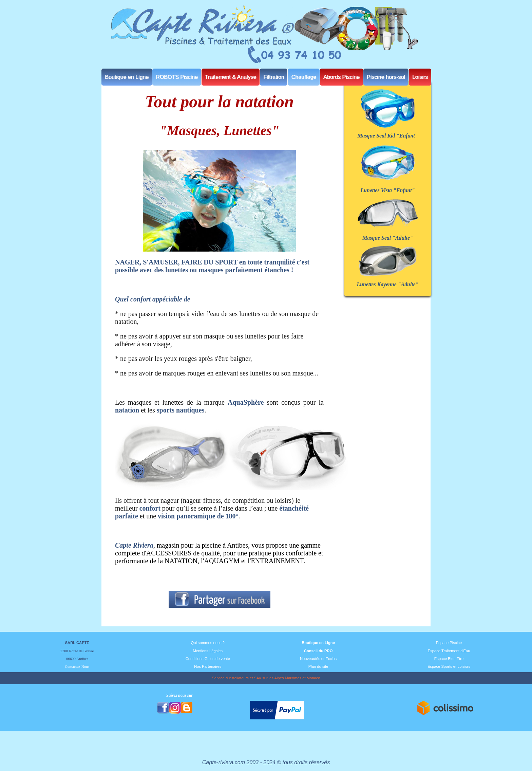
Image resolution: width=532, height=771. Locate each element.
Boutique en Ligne (127, 77)
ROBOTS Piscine (177, 77)
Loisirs (420, 77)
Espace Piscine (449, 643)
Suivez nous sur (179, 695)
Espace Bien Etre (449, 659)
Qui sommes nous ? (208, 643)
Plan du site (318, 666)
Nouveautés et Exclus (318, 659)
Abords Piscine (341, 77)
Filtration (274, 77)
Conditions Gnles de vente (208, 659)
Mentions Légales (208, 651)
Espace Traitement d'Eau (449, 651)
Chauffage (304, 77)
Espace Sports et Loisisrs (449, 666)
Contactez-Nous (77, 666)
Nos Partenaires (208, 666)
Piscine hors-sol (386, 77)
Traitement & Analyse (231, 77)
